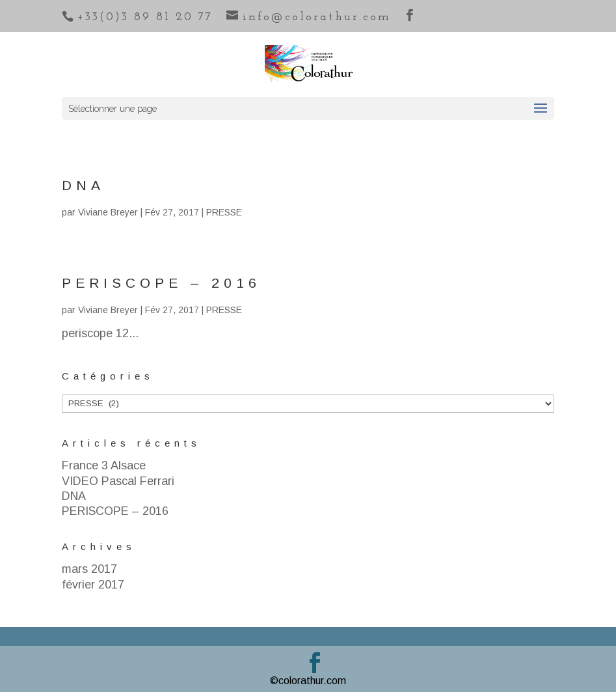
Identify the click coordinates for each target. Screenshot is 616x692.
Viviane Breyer (108, 212)
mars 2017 (89, 569)
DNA (83, 185)
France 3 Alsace (104, 465)
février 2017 (93, 585)
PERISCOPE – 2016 (161, 283)
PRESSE (224, 212)
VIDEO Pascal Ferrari (118, 481)
